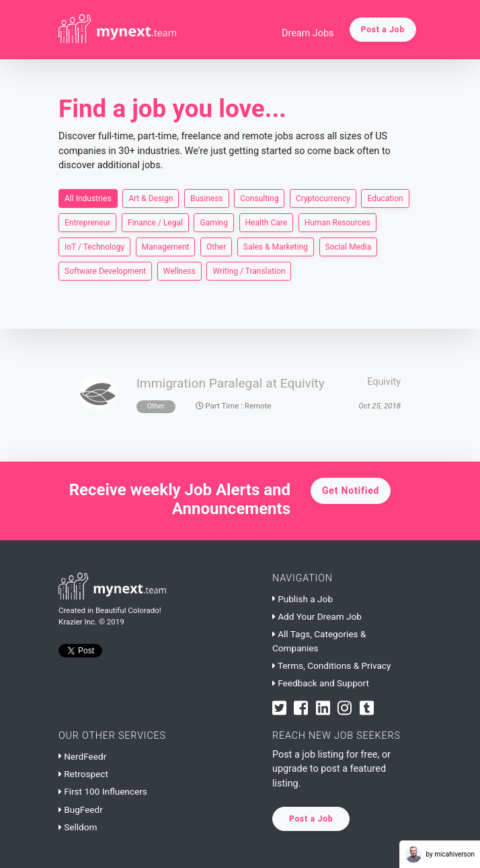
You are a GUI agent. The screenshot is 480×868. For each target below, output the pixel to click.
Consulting (259, 198)
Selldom (78, 827)
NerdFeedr (82, 756)
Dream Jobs (308, 33)
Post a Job (383, 30)
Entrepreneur (87, 222)
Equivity (384, 382)
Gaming (214, 222)
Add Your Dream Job (317, 616)
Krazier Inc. (78, 622)
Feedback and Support (321, 683)
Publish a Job (303, 599)
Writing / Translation (249, 270)
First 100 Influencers (103, 791)
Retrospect (83, 774)
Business (207, 198)
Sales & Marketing (276, 246)
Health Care (267, 222)
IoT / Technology (94, 246)
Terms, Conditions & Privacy (331, 665)
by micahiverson (440, 855)
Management (166, 246)
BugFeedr (81, 809)
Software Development (105, 270)
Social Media (349, 246)
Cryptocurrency (323, 198)
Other (216, 246)
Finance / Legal (155, 222)
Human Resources (337, 222)
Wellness (179, 270)
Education (385, 198)
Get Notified (351, 491)
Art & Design (151, 198)
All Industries (88, 198)
